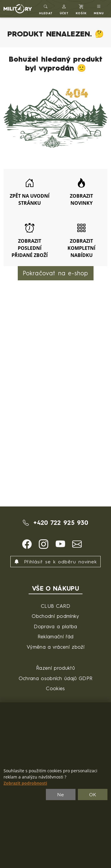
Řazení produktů (55, 668)
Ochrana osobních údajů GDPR (56, 678)
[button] (64, 9)
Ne (61, 795)
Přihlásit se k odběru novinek (56, 562)
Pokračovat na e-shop (56, 273)
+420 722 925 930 (56, 523)
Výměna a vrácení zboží (55, 647)
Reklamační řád (55, 636)
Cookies (55, 688)
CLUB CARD (55, 606)
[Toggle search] (46, 9)
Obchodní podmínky (55, 616)
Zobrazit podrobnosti (25, 783)
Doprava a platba (55, 626)
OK (93, 795)
